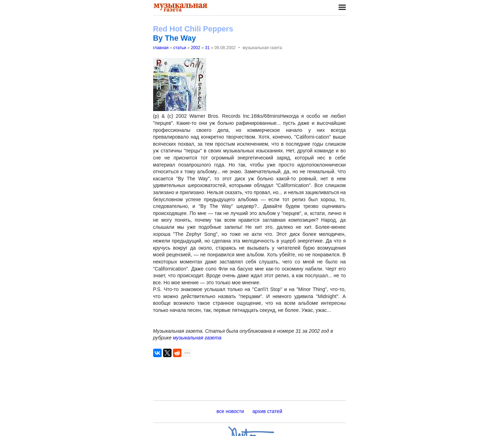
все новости (230, 411)
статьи (180, 48)
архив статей (267, 411)
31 (207, 48)
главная (161, 48)
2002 (195, 48)
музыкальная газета (197, 338)
